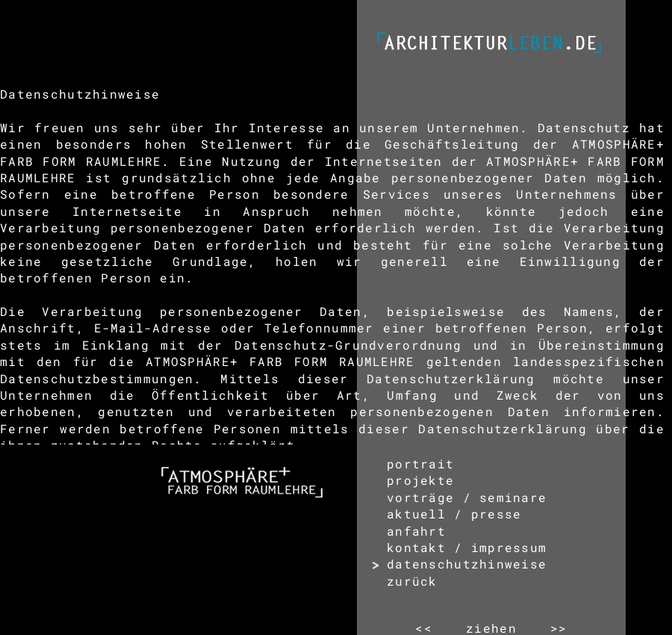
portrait (420, 464)
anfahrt (416, 531)
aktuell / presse (454, 514)
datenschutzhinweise (467, 564)
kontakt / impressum (467, 547)
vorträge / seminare (467, 497)
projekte (420, 480)
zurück (412, 581)
